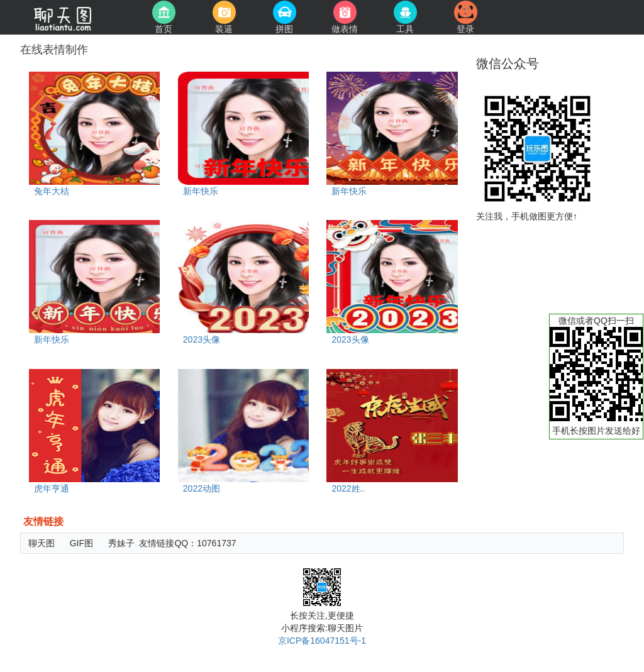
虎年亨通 (52, 488)
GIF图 (81, 543)
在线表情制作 (54, 50)
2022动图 (202, 488)
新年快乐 (201, 191)
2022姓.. (348, 488)
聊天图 (42, 543)
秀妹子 (121, 543)
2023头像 (202, 339)
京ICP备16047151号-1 (322, 641)
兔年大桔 (52, 191)
